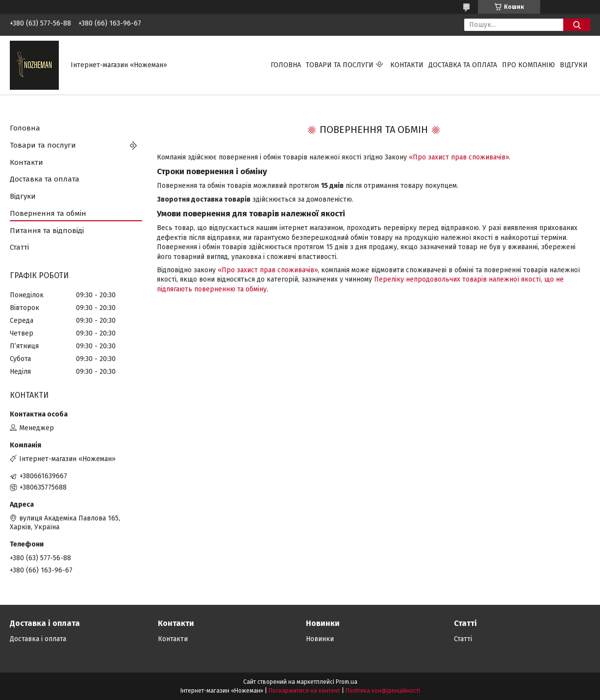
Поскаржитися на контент (304, 691)
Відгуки (574, 65)
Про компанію (528, 65)
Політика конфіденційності (383, 691)
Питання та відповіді (47, 231)
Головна (286, 65)
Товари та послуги (340, 65)
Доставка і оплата (38, 639)
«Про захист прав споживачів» (459, 157)
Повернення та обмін (48, 213)
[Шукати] (577, 25)
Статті (19, 247)
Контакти (407, 65)
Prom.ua (347, 682)
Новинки (320, 639)
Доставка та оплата (463, 65)
